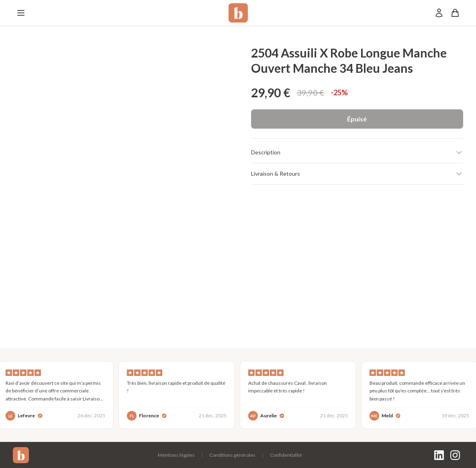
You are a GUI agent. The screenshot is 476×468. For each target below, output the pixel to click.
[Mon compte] (439, 13)
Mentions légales (176, 455)
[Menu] (21, 13)
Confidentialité (286, 455)
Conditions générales (232, 455)
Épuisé (357, 119)
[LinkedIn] (439, 455)
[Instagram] (455, 455)
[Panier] (455, 13)
